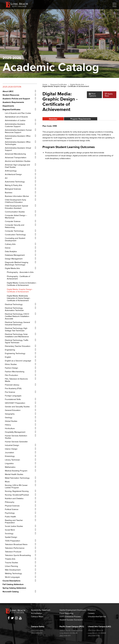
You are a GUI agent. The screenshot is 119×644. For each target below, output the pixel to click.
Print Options (92, 95)
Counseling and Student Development (15, 239)
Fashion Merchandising (15, 371)
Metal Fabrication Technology (17, 478)
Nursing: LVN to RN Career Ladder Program (16, 486)
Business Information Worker (17, 196)
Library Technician (12, 460)
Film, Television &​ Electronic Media (16, 380)
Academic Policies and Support (16, 99)
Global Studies (11, 421)
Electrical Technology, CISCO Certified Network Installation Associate (17, 316)
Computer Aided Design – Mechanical (16, 216)
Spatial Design (11, 537)
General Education (13, 410)
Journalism (9, 452)
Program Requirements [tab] (81, 119)
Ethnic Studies (11, 364)
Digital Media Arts (12, 268)
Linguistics (9, 463)
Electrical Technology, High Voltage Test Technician (16, 329)
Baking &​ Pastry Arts (14, 185)
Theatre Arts (10, 559)
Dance (8, 248)
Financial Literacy (12, 385)
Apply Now (109, 95)
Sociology (9, 533)
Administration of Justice (15, 120)
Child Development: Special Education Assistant (16, 207)
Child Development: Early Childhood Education (15, 201)
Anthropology (11, 171)
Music (7, 482)
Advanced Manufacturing (15, 154)
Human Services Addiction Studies (16, 437)
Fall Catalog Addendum (13, 584)
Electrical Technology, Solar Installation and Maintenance (17, 335)
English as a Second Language (18, 361)
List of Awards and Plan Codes (18, 113)
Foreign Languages (13, 396)
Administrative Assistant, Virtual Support (18, 149)
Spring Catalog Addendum (14, 588)
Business (9, 192)
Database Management (15, 255)
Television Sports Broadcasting (18, 555)
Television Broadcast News (16, 544)
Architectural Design (13, 174)
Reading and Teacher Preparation (14, 521)
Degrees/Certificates (59, 85)
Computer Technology (14, 231)
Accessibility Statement (41, 610)
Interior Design (11, 449)
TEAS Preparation (12, 541)
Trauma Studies (11, 562)
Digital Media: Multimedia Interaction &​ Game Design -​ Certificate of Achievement (19, 298)
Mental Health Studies (14, 474)
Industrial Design (12, 445)
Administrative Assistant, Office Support (18, 137)
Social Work (10, 530)
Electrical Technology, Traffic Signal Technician (17, 341)
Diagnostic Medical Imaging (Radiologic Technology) (17, 263)
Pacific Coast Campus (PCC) (72, 626)
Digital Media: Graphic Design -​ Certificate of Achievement (20, 290)
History (8, 425)
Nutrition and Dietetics (14, 498)
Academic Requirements (13, 102)
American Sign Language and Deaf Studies (17, 166)
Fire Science (10, 392)
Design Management (14, 259)
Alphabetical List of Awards (16, 117)
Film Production (11, 375)
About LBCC (8, 91)
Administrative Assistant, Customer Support (15, 125)
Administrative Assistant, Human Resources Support (18, 131)
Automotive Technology (15, 182)
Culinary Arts (10, 244)
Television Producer (13, 552)
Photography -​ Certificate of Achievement (18, 277)
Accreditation (37, 613)
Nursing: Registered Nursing (17, 491)
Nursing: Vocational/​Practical (17, 495)
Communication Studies (15, 212)
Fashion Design (11, 368)
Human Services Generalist (16, 442)
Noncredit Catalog (11, 592)
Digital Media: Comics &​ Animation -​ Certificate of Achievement (22, 284)
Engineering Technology (15, 353)
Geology (9, 417)
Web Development (13, 570)
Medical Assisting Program (16, 471)
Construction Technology (15, 234)
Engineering (10, 350)
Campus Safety (38, 626)
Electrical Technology (14, 304)
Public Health (10, 517)
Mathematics (10, 467)
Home (45, 85)
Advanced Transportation (16, 157)
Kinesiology (10, 456)
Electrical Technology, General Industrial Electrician (17, 323)
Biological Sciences (13, 189)
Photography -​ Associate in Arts (20, 272)
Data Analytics (11, 251)
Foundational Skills (13, 399)
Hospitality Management (15, 432)
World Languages (12, 577)
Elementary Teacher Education (18, 346)
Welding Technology (13, 573)
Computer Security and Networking (15, 226)
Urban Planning (11, 566)
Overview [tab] (53, 119)
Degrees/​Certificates (11, 109)
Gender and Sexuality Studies (17, 407)
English (8, 357)
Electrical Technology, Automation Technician (14, 309)
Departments (8, 106)
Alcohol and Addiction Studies (18, 161)
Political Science (12, 509)
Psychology (10, 513)
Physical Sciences (12, 506)
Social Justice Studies (14, 526)
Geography (10, 414)
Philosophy (10, 502)
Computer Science (13, 221)
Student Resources (11, 95)
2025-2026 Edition (12, 87)
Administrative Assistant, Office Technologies (18, 143)
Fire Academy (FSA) (13, 388)
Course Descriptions (11, 581)
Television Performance (15, 548)
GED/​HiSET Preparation (15, 403)
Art (6, 178)
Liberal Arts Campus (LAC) (99, 626)
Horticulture (10, 428)
